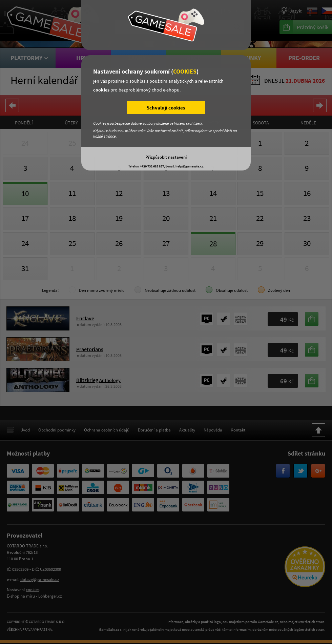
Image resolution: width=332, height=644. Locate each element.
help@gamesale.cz (190, 166)
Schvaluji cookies (166, 108)
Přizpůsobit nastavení (166, 157)
